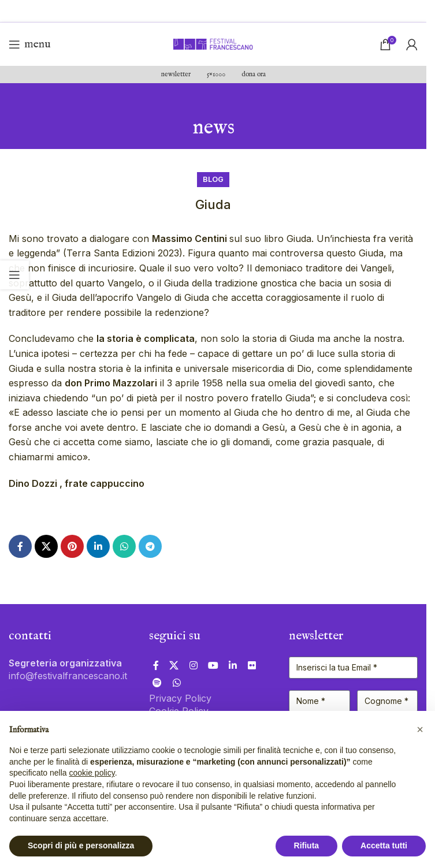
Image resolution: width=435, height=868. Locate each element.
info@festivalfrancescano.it (68, 676)
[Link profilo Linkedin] (98, 546)
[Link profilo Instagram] (193, 665)
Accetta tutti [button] (384, 845)
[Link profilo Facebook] (20, 546)
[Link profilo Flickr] (252, 665)
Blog (213, 179)
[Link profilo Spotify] (157, 683)
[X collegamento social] (46, 546)
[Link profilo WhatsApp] (124, 546)
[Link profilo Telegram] (150, 546)
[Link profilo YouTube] (213, 665)
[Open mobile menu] (30, 44)
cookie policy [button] (92, 773)
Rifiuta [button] (307, 845)
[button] (420, 729)
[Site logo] (213, 43)
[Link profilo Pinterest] (72, 546)
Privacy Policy (180, 698)
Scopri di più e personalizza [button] (81, 845)
